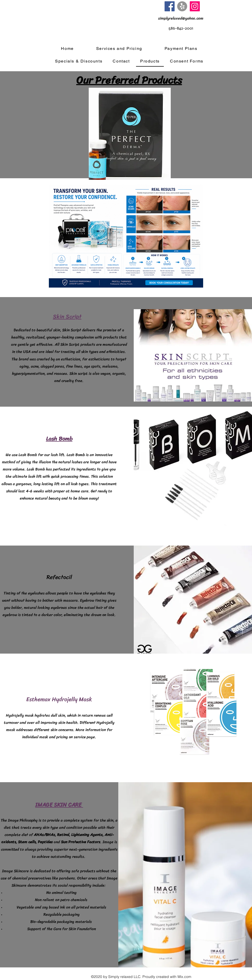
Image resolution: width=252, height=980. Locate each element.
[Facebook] (170, 6)
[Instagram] (195, 6)
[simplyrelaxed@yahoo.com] (181, 18)
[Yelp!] (182, 6)
